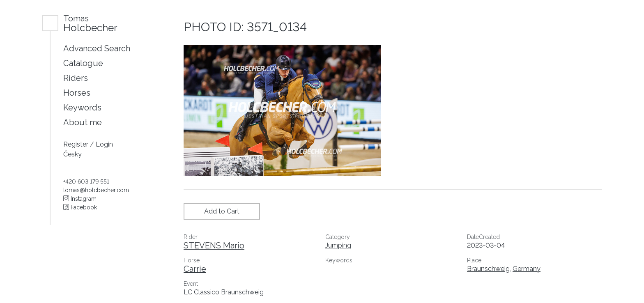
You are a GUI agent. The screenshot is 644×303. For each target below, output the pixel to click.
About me (83, 122)
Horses (77, 93)
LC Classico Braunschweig (224, 292)
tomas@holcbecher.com (96, 190)
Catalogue (83, 63)
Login (104, 144)
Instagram (80, 199)
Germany (527, 269)
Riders (76, 78)
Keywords (82, 108)
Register (77, 144)
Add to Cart (222, 211)
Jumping (338, 245)
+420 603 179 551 (86, 181)
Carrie (195, 269)
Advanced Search (97, 48)
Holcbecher (90, 23)
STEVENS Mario (214, 246)
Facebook (80, 207)
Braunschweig (488, 269)
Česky (72, 154)
